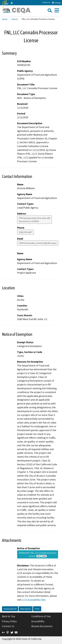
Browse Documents (42, 626)
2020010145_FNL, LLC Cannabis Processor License (38, 554)
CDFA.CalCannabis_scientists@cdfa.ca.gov (38, 243)
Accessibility (38, 621)
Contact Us (46, 2)
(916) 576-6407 (25, 232)
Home (5, 19)
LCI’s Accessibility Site (34, 600)
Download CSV (10, 609)
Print (37, 609)
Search (15, 19)
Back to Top (8, 616)
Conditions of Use (41, 616)
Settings (56, 3)
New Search (26, 609)
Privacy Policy (9, 621)
